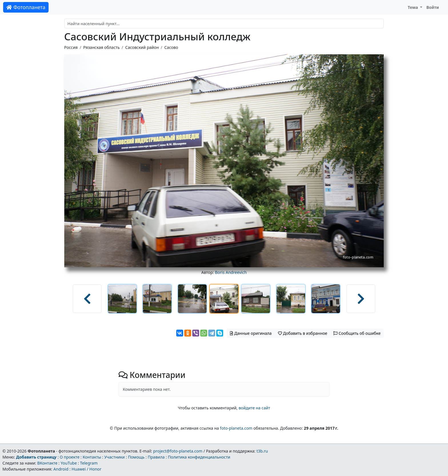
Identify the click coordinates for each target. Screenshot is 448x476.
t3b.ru (262, 451)
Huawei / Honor (86, 469)
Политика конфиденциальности (199, 457)
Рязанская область (101, 47)
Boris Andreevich (231, 272)
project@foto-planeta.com (178, 451)
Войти (433, 7)
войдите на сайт (254, 408)
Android (61, 469)
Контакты (92, 457)
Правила (156, 457)
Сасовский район (142, 47)
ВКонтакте (47, 463)
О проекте (70, 457)
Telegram (89, 463)
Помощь (136, 457)
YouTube (69, 463)
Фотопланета (26, 7)
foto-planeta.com (236, 428)
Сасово (171, 47)
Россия (71, 47)
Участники (115, 457)
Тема (413, 7)
